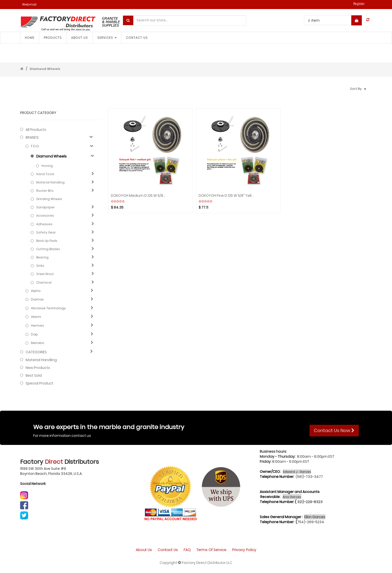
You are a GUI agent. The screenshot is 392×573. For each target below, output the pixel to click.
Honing (47, 166)
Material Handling (50, 182)
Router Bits (45, 191)
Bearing (42, 257)
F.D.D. (35, 146)
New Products (38, 368)
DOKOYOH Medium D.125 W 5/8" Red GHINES (139, 196)
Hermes (37, 326)
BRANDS (32, 137)
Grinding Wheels (49, 199)
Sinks (40, 266)
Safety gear (46, 232)
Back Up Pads (47, 241)
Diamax (37, 299)
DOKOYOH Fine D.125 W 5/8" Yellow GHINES (226, 196)
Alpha (36, 291)
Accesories (45, 216)
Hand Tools (45, 174)
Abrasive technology (48, 308)
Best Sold (34, 375)
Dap (34, 334)
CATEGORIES (36, 352)
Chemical (44, 282)
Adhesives (44, 224)
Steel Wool (45, 274)
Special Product (39, 383)
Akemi (36, 317)
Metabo (38, 343)
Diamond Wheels (45, 69)
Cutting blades (48, 249)
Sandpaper (46, 207)
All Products (36, 130)
